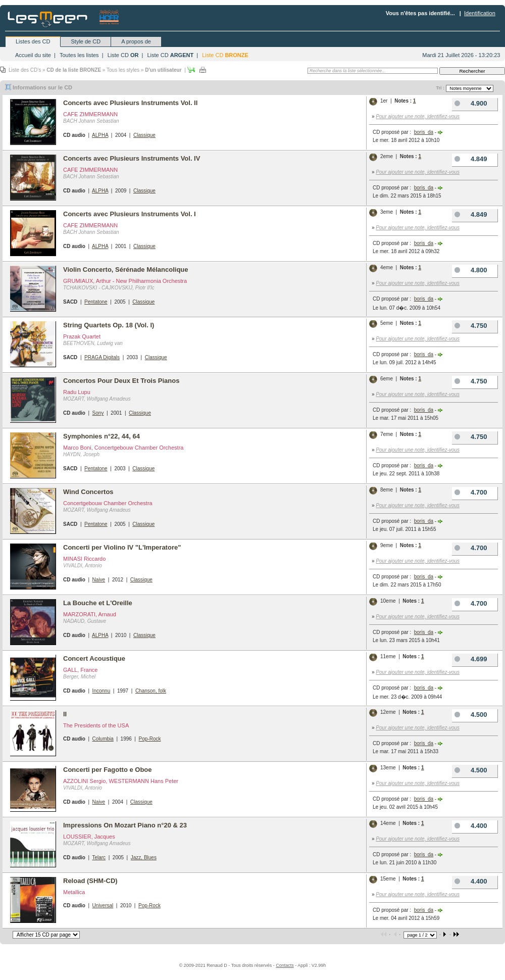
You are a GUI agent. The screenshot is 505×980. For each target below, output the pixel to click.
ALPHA (100, 135)
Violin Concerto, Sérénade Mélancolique (126, 269)
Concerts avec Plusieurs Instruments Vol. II (130, 103)
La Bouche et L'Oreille (98, 603)
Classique (144, 135)
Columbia (103, 739)
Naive (99, 580)
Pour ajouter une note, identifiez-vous (418, 116)
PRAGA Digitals (102, 357)
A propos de (136, 41)
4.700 (470, 492)
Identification (480, 13)
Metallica (74, 892)
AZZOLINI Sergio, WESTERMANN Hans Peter (121, 781)
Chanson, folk (151, 691)
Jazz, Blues (144, 857)
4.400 (470, 826)
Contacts (285, 965)
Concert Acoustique (94, 658)
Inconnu (102, 691)
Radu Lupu (77, 392)
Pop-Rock (150, 739)
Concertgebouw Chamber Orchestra (108, 503)
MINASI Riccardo (84, 559)
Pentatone (96, 302)
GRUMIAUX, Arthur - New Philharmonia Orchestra (125, 281)
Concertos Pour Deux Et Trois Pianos (121, 381)
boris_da (424, 132)
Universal (103, 905)
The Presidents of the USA (96, 725)
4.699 (470, 659)
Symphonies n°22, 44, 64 (102, 436)
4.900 (470, 103)
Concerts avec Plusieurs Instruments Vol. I (130, 214)
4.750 (470, 326)
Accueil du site (33, 55)
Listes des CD (33, 41)
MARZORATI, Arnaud (90, 614)
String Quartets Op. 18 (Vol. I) (109, 325)
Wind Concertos (88, 492)
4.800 (470, 270)
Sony (98, 413)
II (65, 714)
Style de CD (86, 41)
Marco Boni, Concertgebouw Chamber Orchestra (123, 448)
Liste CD (123, 55)
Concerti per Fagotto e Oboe (108, 770)
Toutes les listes (79, 55)
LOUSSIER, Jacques (89, 837)
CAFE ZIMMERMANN (90, 114)
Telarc (99, 857)
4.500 (470, 715)
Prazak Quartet (82, 336)
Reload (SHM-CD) (90, 881)
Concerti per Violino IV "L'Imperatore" (122, 547)
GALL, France (80, 670)
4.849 (470, 159)
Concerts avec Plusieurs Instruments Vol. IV (132, 158)
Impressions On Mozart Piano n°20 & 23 (125, 825)
